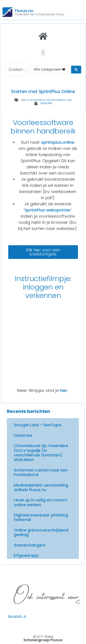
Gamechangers (30, 545)
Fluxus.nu (24, 11)
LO (28, 100)
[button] (43, 53)
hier (64, 390)
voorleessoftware (56, 100)
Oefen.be (23, 435)
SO (31, 100)
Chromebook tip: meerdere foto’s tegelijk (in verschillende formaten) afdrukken (41, 453)
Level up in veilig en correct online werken (40, 502)
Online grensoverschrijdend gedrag (41, 532)
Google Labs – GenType (38, 425)
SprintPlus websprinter (48, 210)
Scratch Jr (17, 617)
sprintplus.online (58, 142)
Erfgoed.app (26, 555)
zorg (69, 100)
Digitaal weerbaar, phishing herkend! (41, 517)
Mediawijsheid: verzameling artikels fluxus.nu (41, 488)
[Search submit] (76, 70)
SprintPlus (39, 100)
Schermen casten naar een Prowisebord (41, 472)
